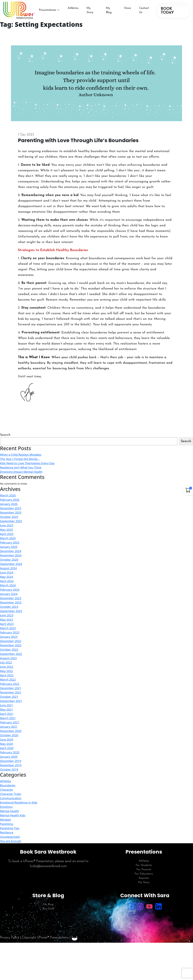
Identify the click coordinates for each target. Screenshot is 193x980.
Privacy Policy (10, 938)
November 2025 (11, 513)
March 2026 (8, 495)
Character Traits (11, 794)
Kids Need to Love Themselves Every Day (27, 463)
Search (5, 435)
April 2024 (7, 581)
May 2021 (6, 710)
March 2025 (8, 538)
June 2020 (7, 740)
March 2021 (8, 718)
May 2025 (6, 530)
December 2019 (11, 761)
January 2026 (9, 504)
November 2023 (11, 602)
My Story (144, 882)
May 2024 (6, 577)
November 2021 (11, 692)
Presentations (48, 10)
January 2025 (9, 547)
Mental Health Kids (13, 815)
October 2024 (9, 560)
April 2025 (7, 534)
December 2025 (11, 508)
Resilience (7, 832)
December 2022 (11, 641)
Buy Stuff (48, 909)
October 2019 (9, 770)
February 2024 (10, 590)
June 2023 (7, 615)
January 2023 (9, 637)
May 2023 (6, 620)
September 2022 (11, 654)
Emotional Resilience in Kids (19, 802)
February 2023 (10, 632)
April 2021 (7, 714)
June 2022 (7, 667)
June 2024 (7, 572)
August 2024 (8, 568)
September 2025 (11, 521)
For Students (144, 865)
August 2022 (8, 658)
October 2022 (9, 650)
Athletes (73, 8)
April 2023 (7, 624)
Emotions (6, 807)
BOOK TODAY (167, 11)
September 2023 (11, 611)
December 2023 (11, 598)
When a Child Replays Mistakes (21, 455)
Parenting (7, 824)
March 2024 (8, 585)
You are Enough (11, 841)
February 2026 (10, 500)
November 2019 (11, 765)
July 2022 (6, 662)
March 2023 (8, 628)
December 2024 (11, 551)
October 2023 (9, 607)
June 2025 (7, 525)
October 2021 (9, 697)
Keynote (144, 878)
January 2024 (9, 594)
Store (128, 8)
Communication (11, 798)
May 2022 (6, 671)
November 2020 (11, 731)
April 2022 (7, 675)
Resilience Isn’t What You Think (21, 467)
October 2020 (9, 735)
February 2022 (10, 684)
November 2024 (11, 555)
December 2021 (11, 688)
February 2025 (10, 543)
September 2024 (11, 564)
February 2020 (10, 752)
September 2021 (11, 701)
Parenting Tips (10, 828)
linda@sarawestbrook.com (48, 866)
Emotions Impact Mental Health (21, 472)
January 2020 (9, 757)
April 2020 (7, 748)
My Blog (48, 904)
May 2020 (6, 744)
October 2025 (9, 517)
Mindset (5, 820)
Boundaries (8, 785)
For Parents (144, 870)
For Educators (144, 874)
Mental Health (9, 811)
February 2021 (10, 722)
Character (7, 790)
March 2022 (8, 680)
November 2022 (11, 645)
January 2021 (9, 727)
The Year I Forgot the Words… (20, 459)
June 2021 (7, 705)
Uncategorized (10, 837)
